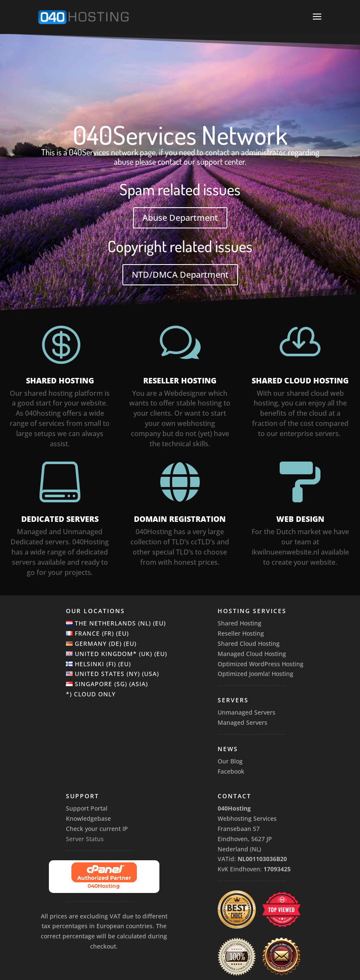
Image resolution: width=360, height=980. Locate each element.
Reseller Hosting (180, 380)
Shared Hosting (60, 380)
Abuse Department (180, 218)
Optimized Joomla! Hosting (255, 674)
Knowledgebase (88, 818)
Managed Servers (242, 722)
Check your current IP (97, 829)
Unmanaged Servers (247, 712)
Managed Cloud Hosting (252, 654)
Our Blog (230, 761)
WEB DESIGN (300, 519)
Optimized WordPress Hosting (261, 664)
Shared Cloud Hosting (300, 380)
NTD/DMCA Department (180, 275)
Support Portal (87, 808)
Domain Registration (180, 519)
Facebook (231, 771)
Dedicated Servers (60, 519)
